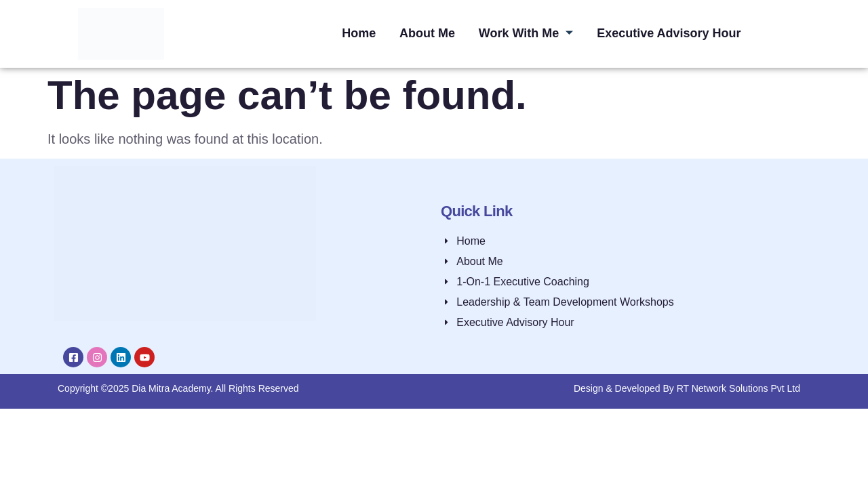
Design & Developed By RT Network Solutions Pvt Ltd (687, 388)
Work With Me (526, 34)
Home (357, 33)
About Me (427, 33)
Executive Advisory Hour (670, 33)
